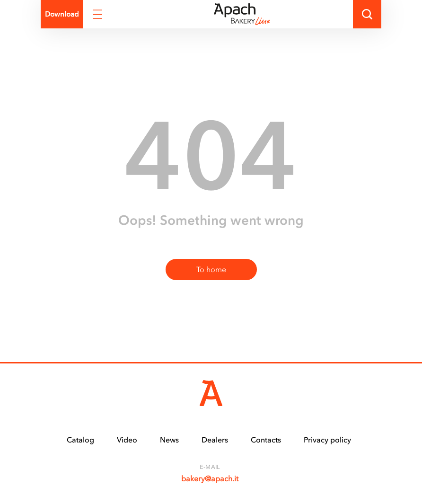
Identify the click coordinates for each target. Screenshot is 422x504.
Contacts (266, 440)
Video (127, 440)
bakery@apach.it (210, 478)
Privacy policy (327, 440)
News (169, 440)
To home (211, 269)
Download (62, 14)
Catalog (80, 440)
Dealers (215, 440)
